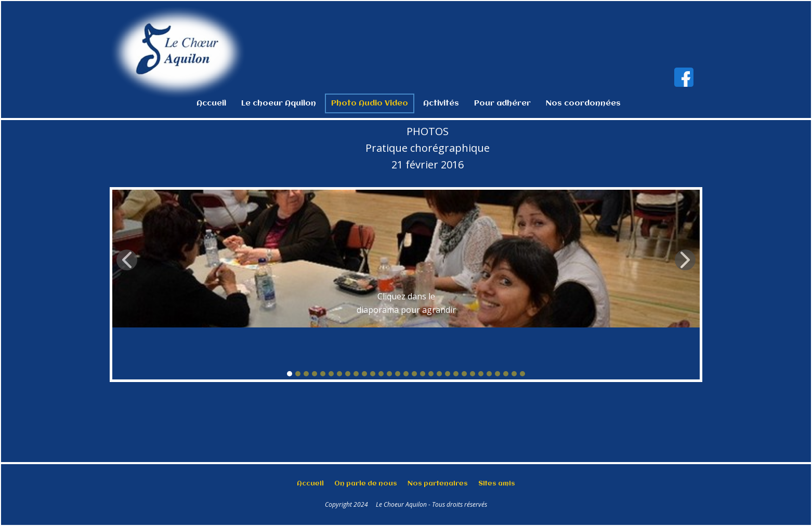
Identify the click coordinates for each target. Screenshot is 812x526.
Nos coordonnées (583, 103)
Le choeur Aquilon (279, 103)
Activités (441, 103)
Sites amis (497, 484)
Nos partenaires (438, 484)
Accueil (211, 103)
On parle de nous (366, 484)
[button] (127, 260)
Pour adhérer (502, 103)
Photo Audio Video (370, 103)
